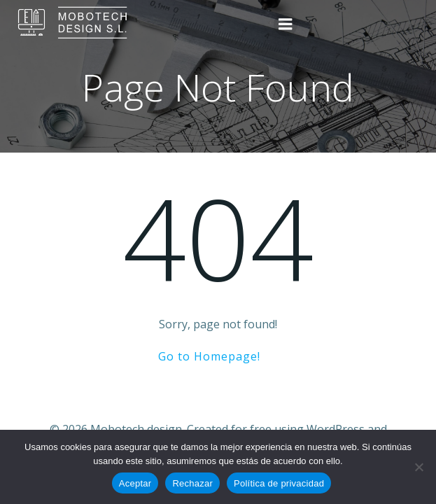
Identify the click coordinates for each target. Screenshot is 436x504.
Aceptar (135, 483)
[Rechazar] (419, 467)
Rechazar (192, 483)
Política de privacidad (279, 483)
